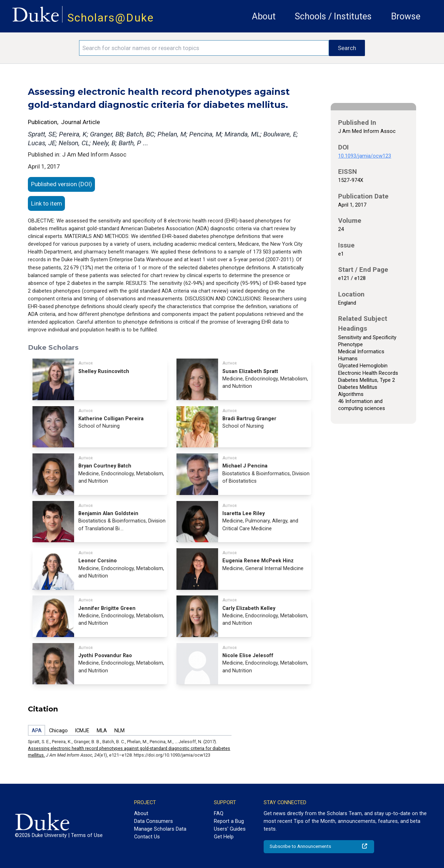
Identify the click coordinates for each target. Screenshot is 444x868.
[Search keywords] (204, 48)
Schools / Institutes (333, 16)
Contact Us (147, 837)
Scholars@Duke (111, 18)
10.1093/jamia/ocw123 (365, 156)
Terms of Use (87, 835)
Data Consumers (154, 821)
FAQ (219, 813)
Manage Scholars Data (160, 829)
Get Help (224, 837)
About (264, 16)
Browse (406, 16)
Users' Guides (230, 829)
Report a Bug (229, 821)
